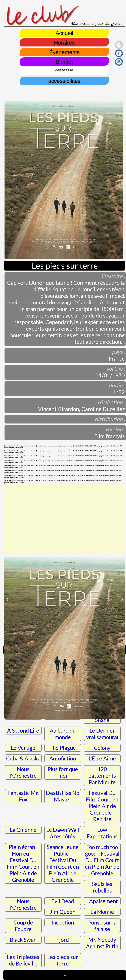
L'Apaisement (102, 901)
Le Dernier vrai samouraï (102, 734)
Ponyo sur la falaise (102, 926)
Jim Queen (63, 912)
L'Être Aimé (102, 758)
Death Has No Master (63, 796)
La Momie (102, 912)
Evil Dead (63, 901)
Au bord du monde (63, 734)
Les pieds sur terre (63, 960)
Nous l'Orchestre (23, 772)
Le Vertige (23, 748)
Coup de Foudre (23, 926)
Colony (102, 748)
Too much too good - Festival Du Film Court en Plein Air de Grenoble (102, 860)
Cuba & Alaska (23, 758)
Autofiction (63, 758)
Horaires (64, 42)
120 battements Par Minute (102, 776)
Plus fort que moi (63, 772)
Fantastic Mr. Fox (23, 796)
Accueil (64, 33)
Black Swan (23, 940)
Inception (63, 922)
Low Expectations (102, 833)
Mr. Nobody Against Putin (102, 943)
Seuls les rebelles (102, 887)
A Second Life (23, 731)
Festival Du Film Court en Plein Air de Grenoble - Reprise (102, 806)
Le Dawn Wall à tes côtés (63, 833)
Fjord (63, 940)
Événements (64, 52)
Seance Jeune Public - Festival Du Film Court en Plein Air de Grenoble (63, 863)
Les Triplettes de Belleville (23, 960)
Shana (102, 720)
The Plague (63, 748)
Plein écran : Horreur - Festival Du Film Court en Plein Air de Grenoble (23, 863)
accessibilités (64, 81)
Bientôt (64, 62)
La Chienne (23, 830)
